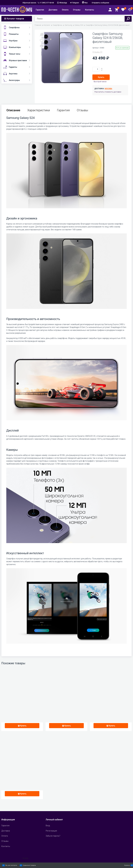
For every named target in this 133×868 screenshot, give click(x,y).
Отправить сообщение (100, 3)
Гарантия (63, 110)
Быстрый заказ (100, 82)
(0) (97, 52)
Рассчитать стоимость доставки (108, 92)
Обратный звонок (29, 3)
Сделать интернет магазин (11, 858)
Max (85, 3)
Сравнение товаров (29, 865)
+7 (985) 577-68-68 (47, 3)
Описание (13, 110)
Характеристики (39, 110)
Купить (101, 77)
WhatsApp (62, 3)
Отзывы (82, 110)
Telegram (76, 3)
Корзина (127, 865)
